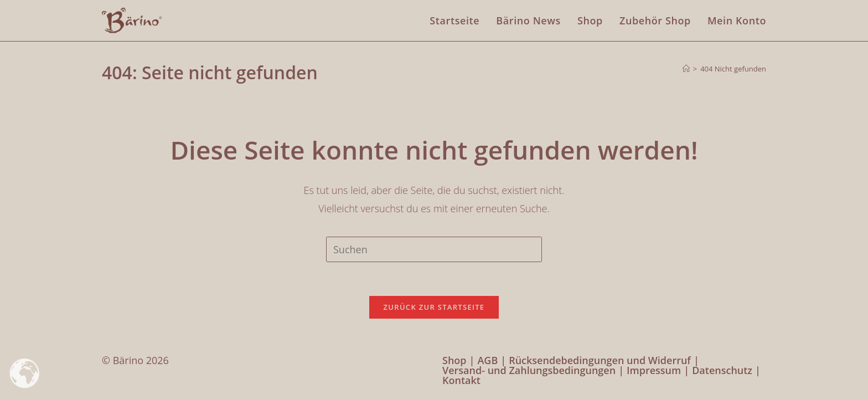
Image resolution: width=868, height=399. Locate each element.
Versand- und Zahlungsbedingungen (529, 370)
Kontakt (461, 380)
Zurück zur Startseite (434, 307)
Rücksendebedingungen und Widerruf (600, 360)
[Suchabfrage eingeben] (434, 249)
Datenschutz (722, 370)
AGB (487, 360)
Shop (454, 360)
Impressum (654, 370)
